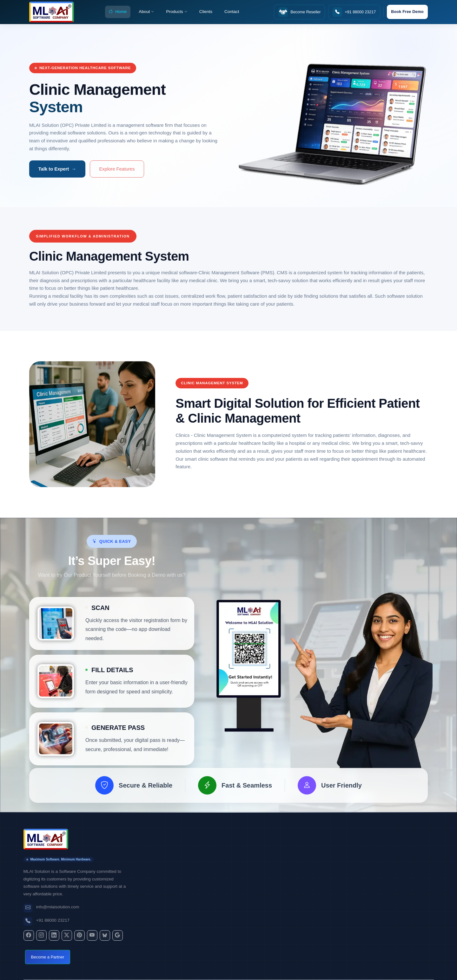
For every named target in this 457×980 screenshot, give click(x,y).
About (146, 12)
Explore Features (117, 169)
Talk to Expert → (57, 169)
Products (176, 12)
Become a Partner (48, 957)
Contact (232, 12)
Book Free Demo (407, 12)
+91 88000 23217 (53, 920)
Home (118, 12)
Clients (206, 12)
